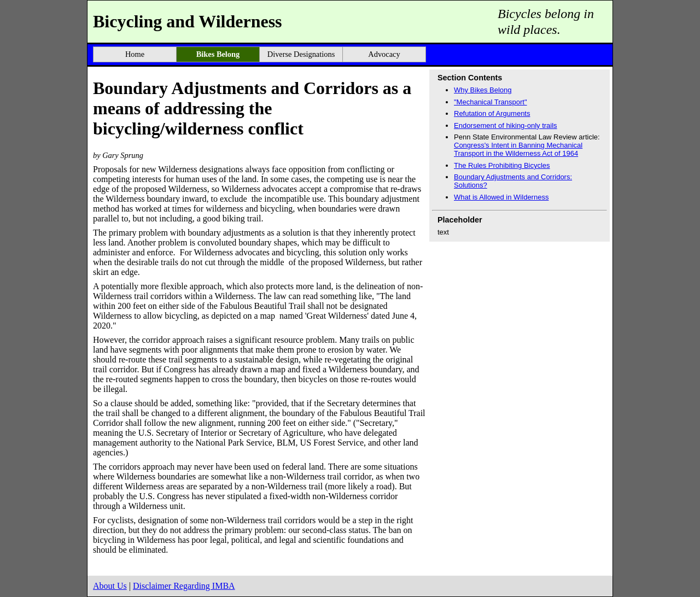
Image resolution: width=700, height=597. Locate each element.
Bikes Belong (218, 54)
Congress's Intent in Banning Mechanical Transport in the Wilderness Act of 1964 (518, 149)
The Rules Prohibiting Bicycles (502, 165)
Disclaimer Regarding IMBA (184, 586)
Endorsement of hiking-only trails (506, 125)
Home (135, 54)
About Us (110, 586)
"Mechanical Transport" (491, 102)
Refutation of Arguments (492, 113)
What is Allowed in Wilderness (501, 197)
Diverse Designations (301, 54)
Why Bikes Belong (483, 90)
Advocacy (384, 54)
